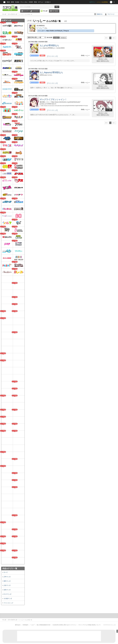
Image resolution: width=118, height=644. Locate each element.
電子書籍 (55, 11)
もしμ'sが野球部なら (49, 45)
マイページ (111, 14)
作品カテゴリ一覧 (10, 568)
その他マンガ (8, 599)
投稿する (100, 14)
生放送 (17, 2)
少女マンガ (7, 585)
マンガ (45, 11)
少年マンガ (7, 577)
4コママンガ (7, 594)
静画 (12, 2)
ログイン (92, 2)
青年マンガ (7, 581)
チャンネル (24, 2)
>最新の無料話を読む (103, 61)
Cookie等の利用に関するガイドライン (64, 625)
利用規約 (25, 625)
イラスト (35, 11)
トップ (26, 11)
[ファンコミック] (52, 56)
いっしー (40, 28)
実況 (35, 2)
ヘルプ (32, 625)
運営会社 (18, 625)
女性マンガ (7, 590)
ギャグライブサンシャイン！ (53, 99)
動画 (8, 2)
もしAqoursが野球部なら (51, 72)
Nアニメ (41, 2)
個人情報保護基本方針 (44, 625)
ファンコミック (8, 603)
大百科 (31, 2)
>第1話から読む (103, 59)
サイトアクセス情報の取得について (90, 625)
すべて (6, 572)
